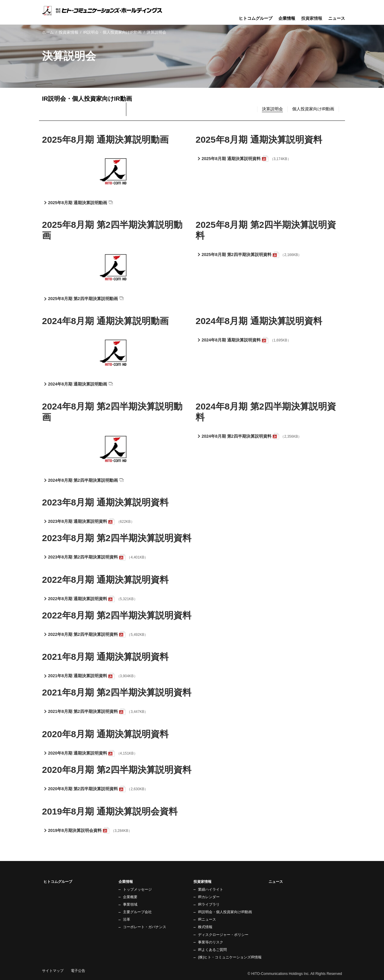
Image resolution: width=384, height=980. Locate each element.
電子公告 (78, 971)
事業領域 (130, 904)
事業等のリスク (211, 942)
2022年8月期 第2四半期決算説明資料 (83, 634)
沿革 (127, 919)
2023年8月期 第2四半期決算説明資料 (83, 557)
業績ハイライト (211, 889)
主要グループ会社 (137, 912)
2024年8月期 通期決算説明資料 (231, 340)
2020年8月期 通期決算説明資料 (78, 753)
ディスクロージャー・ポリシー (223, 935)
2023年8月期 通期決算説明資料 (78, 521)
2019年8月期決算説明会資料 (75, 830)
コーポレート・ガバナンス (145, 927)
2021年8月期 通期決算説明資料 (78, 676)
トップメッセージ (137, 889)
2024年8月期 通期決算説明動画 (78, 384)
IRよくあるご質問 (212, 950)
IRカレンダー (209, 897)
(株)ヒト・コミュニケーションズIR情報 (230, 957)
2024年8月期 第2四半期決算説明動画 (83, 480)
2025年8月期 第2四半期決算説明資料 (237, 255)
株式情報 (205, 927)
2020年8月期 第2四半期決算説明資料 (83, 789)
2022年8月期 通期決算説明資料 (78, 599)
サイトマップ (53, 971)
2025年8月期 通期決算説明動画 (78, 203)
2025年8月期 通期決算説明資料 (231, 159)
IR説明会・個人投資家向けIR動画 (112, 32)
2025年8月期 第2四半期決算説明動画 (83, 299)
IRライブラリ (209, 904)
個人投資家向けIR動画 (313, 109)
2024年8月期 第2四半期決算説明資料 (237, 436)
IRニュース (207, 919)
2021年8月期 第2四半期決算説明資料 (83, 711)
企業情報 (287, 18)
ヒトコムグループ (256, 18)
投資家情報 (69, 32)
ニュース (337, 18)
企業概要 (130, 897)
